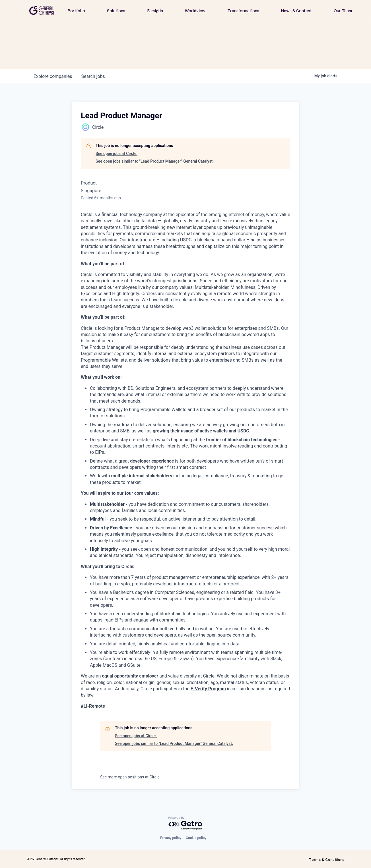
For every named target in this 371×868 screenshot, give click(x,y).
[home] (42, 10)
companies (53, 76)
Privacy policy (171, 838)
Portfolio (76, 11)
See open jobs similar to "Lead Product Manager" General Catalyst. (155, 161)
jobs (93, 76)
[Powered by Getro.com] (186, 824)
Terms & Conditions (327, 860)
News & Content (296, 11)
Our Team (343, 11)
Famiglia (155, 11)
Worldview (195, 11)
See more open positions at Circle (130, 777)
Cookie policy (196, 838)
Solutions (116, 11)
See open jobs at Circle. (117, 154)
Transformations (243, 11)
